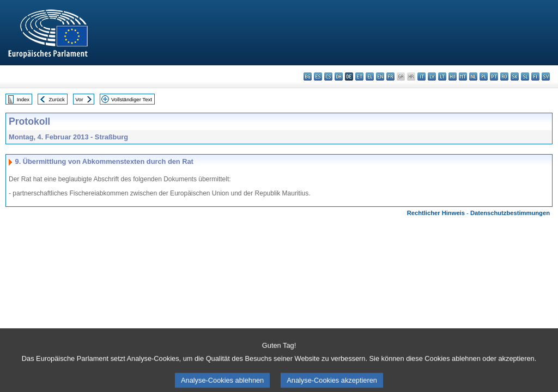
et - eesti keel (359, 76)
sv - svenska (546, 76)
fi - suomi (535, 76)
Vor (79, 99)
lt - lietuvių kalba (442, 76)
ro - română (504, 76)
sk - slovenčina (515, 76)
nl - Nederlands (473, 76)
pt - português (494, 76)
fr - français (390, 76)
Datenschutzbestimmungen (510, 213)
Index (23, 99)
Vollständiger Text (132, 99)
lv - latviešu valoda (432, 76)
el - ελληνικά (370, 76)
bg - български (308, 76)
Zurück (57, 99)
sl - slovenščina (525, 76)
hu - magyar (453, 76)
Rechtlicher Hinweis (436, 213)
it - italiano (421, 76)
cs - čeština (328, 76)
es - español (318, 76)
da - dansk (339, 76)
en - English (380, 76)
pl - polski (484, 76)
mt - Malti (463, 76)
